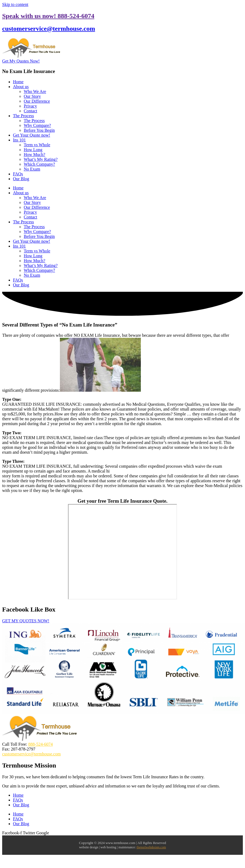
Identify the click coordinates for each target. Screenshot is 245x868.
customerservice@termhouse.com (49, 29)
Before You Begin (39, 130)
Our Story (32, 96)
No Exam (32, 169)
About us (21, 87)
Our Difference (37, 101)
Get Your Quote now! (32, 135)
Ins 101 (19, 140)
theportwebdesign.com (151, 847)
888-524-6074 (41, 744)
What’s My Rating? (41, 159)
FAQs (18, 174)
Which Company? (39, 164)
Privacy (30, 106)
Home (18, 82)
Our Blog (21, 179)
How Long (33, 150)
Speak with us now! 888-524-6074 (48, 16)
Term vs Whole (37, 145)
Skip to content (15, 4)
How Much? (35, 154)
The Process (23, 116)
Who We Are (35, 91)
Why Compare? (37, 125)
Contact (30, 111)
